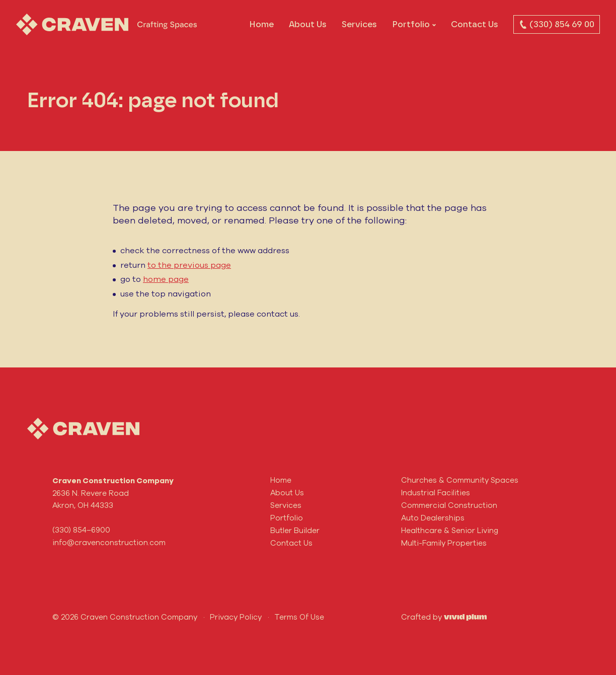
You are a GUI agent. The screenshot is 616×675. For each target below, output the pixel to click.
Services (359, 24)
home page (166, 279)
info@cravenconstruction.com (109, 542)
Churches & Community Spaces (460, 480)
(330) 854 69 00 (557, 24)
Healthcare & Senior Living (450, 530)
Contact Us (475, 24)
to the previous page (189, 265)
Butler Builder (295, 530)
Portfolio (411, 24)
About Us (308, 24)
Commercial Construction (449, 505)
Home (261, 24)
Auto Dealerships (433, 518)
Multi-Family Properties (444, 543)
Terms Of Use (299, 617)
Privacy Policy (236, 617)
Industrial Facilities (436, 493)
